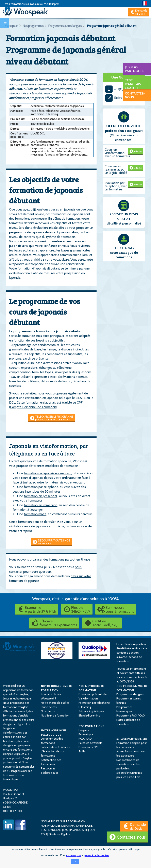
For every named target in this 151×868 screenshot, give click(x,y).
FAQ (66, 830)
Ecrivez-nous (118, 98)
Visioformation (88, 698)
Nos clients (48, 711)
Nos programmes (33, 26)
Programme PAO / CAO (131, 715)
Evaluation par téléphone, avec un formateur (116, 186)
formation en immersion (41, 505)
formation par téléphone (41, 487)
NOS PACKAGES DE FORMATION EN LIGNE (67, 826)
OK (75, 862)
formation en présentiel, (41, 496)
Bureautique (86, 734)
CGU (44, 834)
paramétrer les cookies (97, 855)
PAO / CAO (85, 739)
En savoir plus (74, 855)
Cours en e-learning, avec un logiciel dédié (116, 169)
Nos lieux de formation (55, 715)
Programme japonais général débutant (112, 26)
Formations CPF (88, 747)
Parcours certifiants (90, 743)
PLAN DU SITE (79, 830)
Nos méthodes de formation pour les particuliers (128, 764)
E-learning (85, 707)
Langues (84, 730)
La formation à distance (56, 747)
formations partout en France (70, 559)
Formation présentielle (93, 694)
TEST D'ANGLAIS (51, 830)
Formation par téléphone (94, 703)
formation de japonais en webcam (48, 473)
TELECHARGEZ (124, 248)
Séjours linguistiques (91, 711)
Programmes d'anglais (130, 694)
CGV (92, 830)
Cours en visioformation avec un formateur (117, 153)
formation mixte (35, 514)
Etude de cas (49, 707)
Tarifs (82, 751)
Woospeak (12, 26)
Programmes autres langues (65, 26)
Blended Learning (89, 715)
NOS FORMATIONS (91, 726)
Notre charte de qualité (55, 703)
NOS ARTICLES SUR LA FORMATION (63, 821)
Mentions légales (59, 834)
